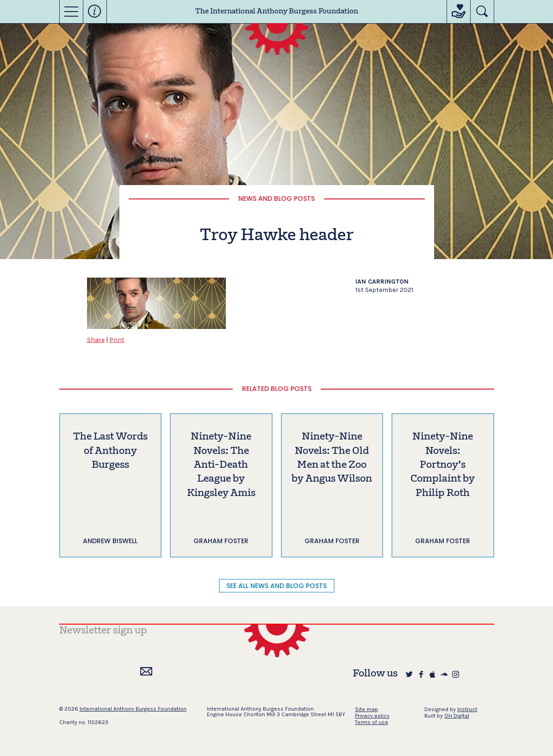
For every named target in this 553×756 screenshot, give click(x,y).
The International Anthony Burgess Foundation (277, 12)
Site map (367, 709)
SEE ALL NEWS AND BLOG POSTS (276, 586)
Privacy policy (372, 716)
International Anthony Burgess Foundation (133, 709)
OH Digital (457, 716)
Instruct (467, 709)
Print (117, 340)
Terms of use (372, 722)
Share (96, 340)
